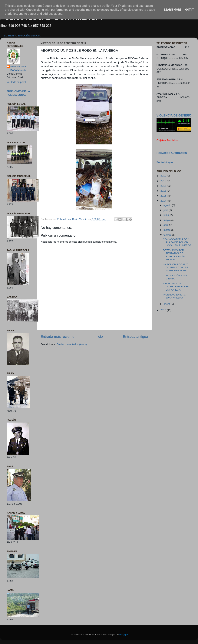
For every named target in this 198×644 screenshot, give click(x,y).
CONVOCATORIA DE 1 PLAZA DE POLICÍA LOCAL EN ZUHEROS (177, 242)
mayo (167, 220)
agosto (168, 205)
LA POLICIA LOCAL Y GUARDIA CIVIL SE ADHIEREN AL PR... (176, 267)
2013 (164, 310)
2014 (164, 201)
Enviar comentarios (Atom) (72, 344)
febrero (168, 235)
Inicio (99, 337)
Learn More (173, 10)
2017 (164, 186)
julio (166, 210)
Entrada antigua (135, 337)
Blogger (124, 634)
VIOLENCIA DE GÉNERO (174, 115)
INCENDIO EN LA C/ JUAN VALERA (175, 296)
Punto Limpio (165, 162)
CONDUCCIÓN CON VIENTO (175, 277)
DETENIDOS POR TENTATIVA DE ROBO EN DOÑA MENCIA (174, 255)
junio (167, 215)
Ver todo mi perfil (16, 82)
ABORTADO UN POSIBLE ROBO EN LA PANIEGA (176, 287)
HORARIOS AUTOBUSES (172, 153)
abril (166, 225)
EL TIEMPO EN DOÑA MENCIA (22, 36)
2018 (164, 181)
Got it (190, 10)
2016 (164, 191)
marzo (167, 230)
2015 (164, 196)
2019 (164, 176)
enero (167, 304)
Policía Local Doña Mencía (18, 68)
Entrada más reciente (58, 337)
